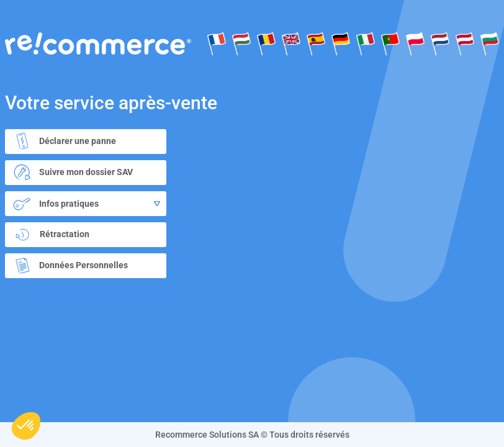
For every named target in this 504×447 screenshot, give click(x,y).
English (291, 43)
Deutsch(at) (465, 43)
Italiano (366, 43)
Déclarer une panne (62, 142)
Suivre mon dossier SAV (70, 173)
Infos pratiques (84, 204)
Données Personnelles (68, 266)
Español (316, 43)
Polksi (415, 43)
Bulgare (490, 43)
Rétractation (51, 235)
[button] (26, 426)
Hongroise (241, 43)
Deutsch (341, 43)
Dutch (440, 43)
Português (390, 43)
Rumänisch (266, 43)
